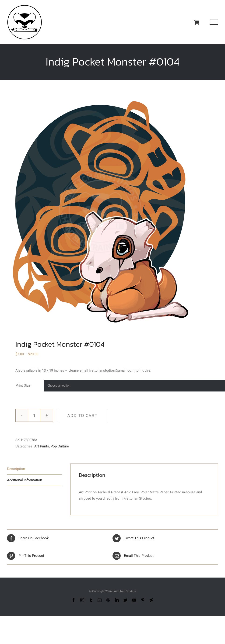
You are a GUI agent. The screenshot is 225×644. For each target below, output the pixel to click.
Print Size (23, 385)
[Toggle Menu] (214, 22)
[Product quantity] (34, 415)
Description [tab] (16, 469)
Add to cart (82, 415)
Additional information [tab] (25, 480)
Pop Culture (60, 446)
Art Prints (42, 446)
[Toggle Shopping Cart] (197, 22)
